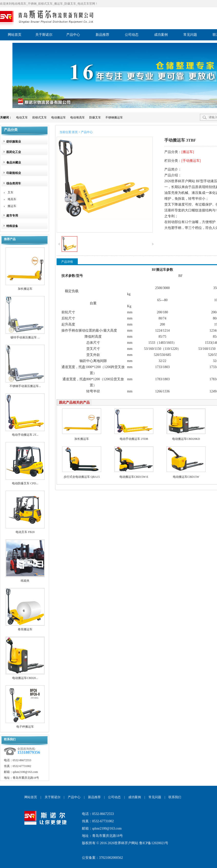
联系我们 (175, 797)
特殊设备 (12, 226)
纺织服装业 (14, 142)
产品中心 (74, 797)
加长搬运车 (25, 289)
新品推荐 (94, 797)
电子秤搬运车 (25, 727)
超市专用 (12, 216)
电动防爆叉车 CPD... (25, 483)
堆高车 (12, 199)
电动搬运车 (59, 118)
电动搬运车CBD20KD (186, 439)
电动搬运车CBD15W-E (134, 477)
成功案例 (135, 797)
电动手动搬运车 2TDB (134, 439)
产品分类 (11, 130)
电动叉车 (22, 118)
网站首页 (31, 797)
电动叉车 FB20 (25, 532)
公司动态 (114, 797)
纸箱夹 (25, 581)
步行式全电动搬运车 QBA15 (82, 477)
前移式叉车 (39, 118)
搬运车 (12, 206)
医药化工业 (14, 152)
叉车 (10, 192)
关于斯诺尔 (53, 797)
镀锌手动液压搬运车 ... (25, 337)
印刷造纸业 (14, 173)
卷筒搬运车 (25, 629)
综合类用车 (14, 183)
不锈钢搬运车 (114, 118)
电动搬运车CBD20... (25, 678)
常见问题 (155, 797)
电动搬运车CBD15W (186, 477)
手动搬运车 (191, 161)
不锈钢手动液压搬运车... (25, 386)
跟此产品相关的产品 (74, 402)
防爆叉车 (95, 118)
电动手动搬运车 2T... (25, 435)
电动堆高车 (78, 118)
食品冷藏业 (14, 163)
